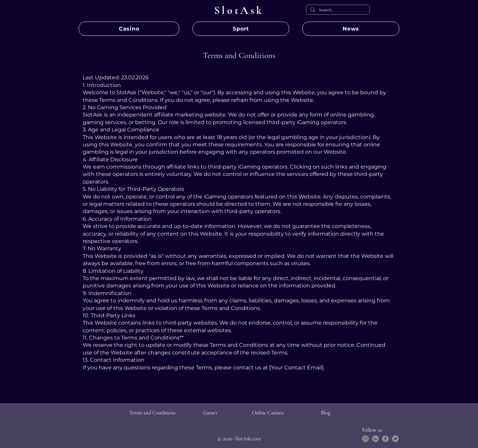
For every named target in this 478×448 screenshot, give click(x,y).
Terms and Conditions (152, 413)
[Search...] (337, 10)
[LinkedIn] (375, 439)
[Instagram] (365, 439)
